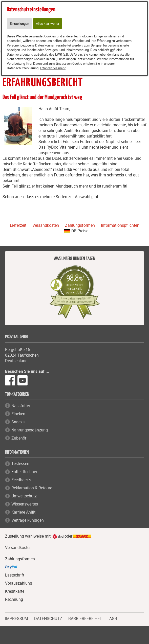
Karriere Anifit (23, 512)
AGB (113, 619)
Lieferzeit (18, 225)
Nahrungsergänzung (30, 430)
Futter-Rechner (24, 472)
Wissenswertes (25, 504)
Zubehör (19, 438)
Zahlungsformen (80, 225)
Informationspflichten (120, 225)
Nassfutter (21, 406)
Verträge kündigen (28, 520)
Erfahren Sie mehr (53, 68)
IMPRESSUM (17, 618)
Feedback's (21, 480)
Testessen (20, 464)
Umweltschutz (24, 496)
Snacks (18, 422)
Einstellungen (19, 24)
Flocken (18, 414)
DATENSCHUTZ (48, 618)
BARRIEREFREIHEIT (86, 618)
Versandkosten (46, 225)
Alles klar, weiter (48, 24)
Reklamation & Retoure (32, 488)
